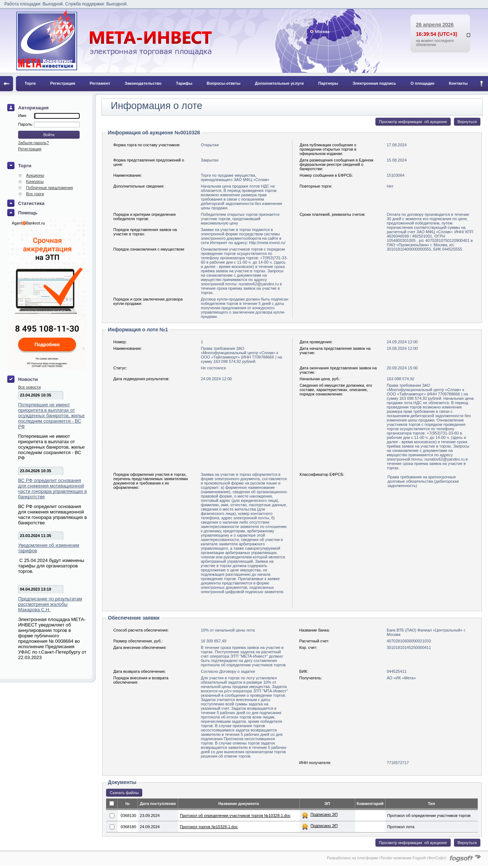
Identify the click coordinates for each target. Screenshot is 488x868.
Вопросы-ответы (224, 83)
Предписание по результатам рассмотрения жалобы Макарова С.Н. (50, 604)
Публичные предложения (49, 188)
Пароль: (26, 124)
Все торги (35, 194)
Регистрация (63, 83)
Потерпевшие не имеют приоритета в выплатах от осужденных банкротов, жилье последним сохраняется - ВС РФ (51, 416)
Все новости (30, 387)
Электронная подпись (374, 83)
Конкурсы (35, 181)
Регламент (100, 83)
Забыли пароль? (33, 143)
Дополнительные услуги (279, 83)
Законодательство (143, 83)
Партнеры (328, 83)
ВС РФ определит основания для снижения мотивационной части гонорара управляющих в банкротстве (52, 488)
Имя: (22, 116)
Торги (30, 83)
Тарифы (184, 83)
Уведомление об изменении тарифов (49, 548)
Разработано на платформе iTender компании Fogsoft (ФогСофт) (387, 858)
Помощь (28, 213)
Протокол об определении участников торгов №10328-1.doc (235, 815)
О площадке (422, 83)
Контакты (458, 83)
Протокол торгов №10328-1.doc (209, 827)
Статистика (31, 203)
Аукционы (35, 175)
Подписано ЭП (324, 814)
